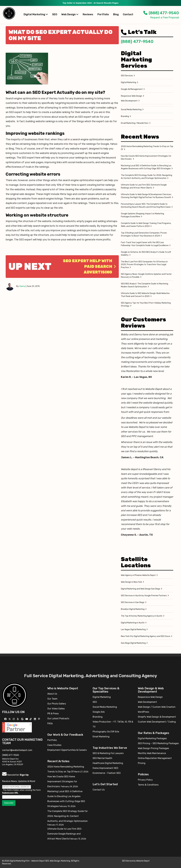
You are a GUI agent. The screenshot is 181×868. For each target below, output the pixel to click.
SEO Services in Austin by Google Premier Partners (144, 596)
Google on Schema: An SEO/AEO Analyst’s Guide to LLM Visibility (146, 254)
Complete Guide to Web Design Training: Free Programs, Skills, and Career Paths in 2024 (146, 225)
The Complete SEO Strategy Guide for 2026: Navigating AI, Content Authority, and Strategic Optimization (146, 177)
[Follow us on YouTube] (27, 719)
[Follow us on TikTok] (31, 719)
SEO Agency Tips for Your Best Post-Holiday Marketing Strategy (146, 304)
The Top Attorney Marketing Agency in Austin (142, 616)
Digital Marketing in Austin (133, 623)
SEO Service (128, 861)
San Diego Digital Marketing (133, 643)
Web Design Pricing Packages (153, 748)
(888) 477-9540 (161, 13)
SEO (55, 14)
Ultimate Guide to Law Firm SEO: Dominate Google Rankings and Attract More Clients (144, 186)
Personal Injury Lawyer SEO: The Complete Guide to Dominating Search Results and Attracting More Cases (146, 206)
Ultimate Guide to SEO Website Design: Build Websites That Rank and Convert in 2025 (145, 295)
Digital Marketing (36, 14)
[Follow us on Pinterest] (39, 719)
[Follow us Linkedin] (35, 719)
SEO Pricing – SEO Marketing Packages (158, 743)
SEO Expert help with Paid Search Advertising (89, 266)
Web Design (70, 14)
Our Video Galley (56, 709)
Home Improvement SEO (105, 768)
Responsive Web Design (132, 96)
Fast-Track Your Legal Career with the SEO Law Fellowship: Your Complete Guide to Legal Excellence (145, 244)
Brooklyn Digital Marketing (133, 609)
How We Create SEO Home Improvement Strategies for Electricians (146, 157)
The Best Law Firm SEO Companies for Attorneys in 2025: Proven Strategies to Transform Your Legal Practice (144, 265)
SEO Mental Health (102, 758)
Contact (128, 14)
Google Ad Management (132, 89)
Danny (22, 286)
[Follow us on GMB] (23, 719)
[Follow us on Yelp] (18, 719)
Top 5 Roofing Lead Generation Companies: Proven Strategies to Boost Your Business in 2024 (144, 234)
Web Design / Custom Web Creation (157, 707)
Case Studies (54, 745)
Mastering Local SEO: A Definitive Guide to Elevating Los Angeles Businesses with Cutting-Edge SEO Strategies (146, 167)
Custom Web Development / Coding (157, 722)
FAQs (50, 723)
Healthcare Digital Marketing (108, 763)
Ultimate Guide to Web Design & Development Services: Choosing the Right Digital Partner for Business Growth (146, 196)
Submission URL (10, 793)
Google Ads (99, 712)
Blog (116, 14)
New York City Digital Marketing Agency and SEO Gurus (146, 636)
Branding (125, 116)
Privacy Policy (145, 780)
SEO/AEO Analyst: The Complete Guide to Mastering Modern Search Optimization (145, 285)
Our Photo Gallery (57, 704)
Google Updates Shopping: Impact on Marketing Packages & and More (142, 215)
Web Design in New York (131, 582)
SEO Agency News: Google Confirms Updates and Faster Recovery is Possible (146, 276)
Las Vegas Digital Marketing (133, 629)
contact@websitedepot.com (17, 750)
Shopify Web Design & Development (157, 717)
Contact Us (99, 790)
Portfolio (103, 14)
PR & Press (53, 714)
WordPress (143, 712)
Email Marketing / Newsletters (135, 123)
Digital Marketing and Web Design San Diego (141, 589)
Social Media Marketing (131, 110)
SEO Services (127, 76)
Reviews (88, 14)
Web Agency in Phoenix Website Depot (138, 575)
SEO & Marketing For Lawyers (108, 753)
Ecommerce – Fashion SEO (107, 773)
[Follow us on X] (10, 719)
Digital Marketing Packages (152, 738)
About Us (52, 694)
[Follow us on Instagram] (14, 719)
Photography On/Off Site (106, 732)
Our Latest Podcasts (58, 718)
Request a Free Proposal (165, 18)
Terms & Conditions (148, 785)
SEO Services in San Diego (133, 602)
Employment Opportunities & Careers (67, 750)
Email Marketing (101, 737)
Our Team (52, 699)
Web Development (129, 101)
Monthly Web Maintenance (152, 753)
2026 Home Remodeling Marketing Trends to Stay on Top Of (147, 148)
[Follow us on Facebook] (6, 719)
